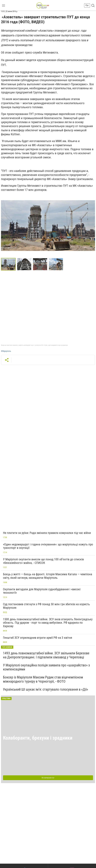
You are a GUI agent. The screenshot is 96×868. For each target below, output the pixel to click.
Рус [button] (87, 5)
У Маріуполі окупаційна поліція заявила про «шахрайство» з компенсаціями (46, 667)
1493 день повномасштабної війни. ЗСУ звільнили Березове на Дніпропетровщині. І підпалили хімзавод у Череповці (46, 655)
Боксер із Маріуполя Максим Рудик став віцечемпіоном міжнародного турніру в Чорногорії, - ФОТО (43, 679)
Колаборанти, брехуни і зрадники (38, 738)
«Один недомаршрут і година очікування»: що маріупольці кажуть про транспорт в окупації (48, 546)
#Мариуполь (6, 351)
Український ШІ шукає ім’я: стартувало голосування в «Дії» (46, 689)
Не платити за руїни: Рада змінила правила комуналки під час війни (47, 533)
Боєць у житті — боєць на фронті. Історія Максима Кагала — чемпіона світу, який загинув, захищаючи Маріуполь (48, 576)
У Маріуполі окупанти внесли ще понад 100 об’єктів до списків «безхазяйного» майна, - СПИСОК (43, 561)
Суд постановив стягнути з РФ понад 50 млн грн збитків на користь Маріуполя (46, 606)
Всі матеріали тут (48, 778)
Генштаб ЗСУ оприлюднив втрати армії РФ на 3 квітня (38, 638)
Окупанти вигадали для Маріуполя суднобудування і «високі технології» (42, 591)
